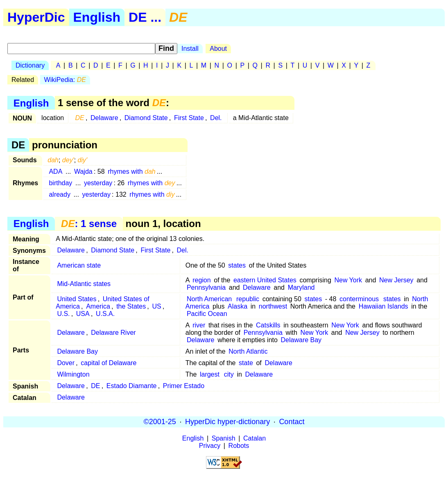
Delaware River (113, 333)
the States (131, 306)
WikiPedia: (65, 80)
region (201, 280)
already (59, 194)
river (199, 325)
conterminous (359, 299)
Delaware (104, 118)
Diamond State (146, 118)
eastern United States (265, 280)
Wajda (83, 171)
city (229, 374)
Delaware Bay (301, 340)
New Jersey (396, 280)
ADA (55, 171)
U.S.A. (105, 314)
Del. (216, 118)
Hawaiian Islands (384, 306)
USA (83, 314)
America (98, 306)
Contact (292, 422)
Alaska (238, 306)
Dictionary (30, 65)
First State (189, 118)
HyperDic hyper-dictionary (227, 422)
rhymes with (132, 171)
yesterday (98, 183)
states (237, 265)
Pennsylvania (206, 287)
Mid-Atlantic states (84, 284)
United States (77, 299)
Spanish (224, 438)
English (97, 17)
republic (248, 299)
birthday (60, 183)
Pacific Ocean (207, 314)
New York (348, 280)
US (156, 306)
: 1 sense (89, 224)
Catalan (255, 438)
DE (95, 386)
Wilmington (73, 374)
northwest (273, 306)
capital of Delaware (109, 363)
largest (210, 374)
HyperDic (36, 17)
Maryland (301, 287)
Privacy (210, 446)
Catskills (268, 325)
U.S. (63, 314)
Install (190, 49)
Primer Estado (184, 386)
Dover (66, 363)
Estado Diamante (132, 386)
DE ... (145, 17)
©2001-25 (160, 422)
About (218, 49)
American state (79, 265)
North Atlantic (248, 351)
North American (209, 299)
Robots (239, 446)
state (246, 363)
